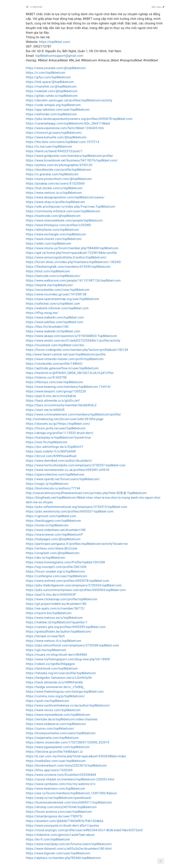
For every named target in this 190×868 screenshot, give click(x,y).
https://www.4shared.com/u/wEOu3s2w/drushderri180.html (69, 849)
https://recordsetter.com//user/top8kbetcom (58, 290)
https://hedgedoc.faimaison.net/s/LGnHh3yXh (59, 678)
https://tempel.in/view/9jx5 (45, 636)
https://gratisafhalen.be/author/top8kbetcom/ (59, 632)
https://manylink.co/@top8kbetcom (51, 87)
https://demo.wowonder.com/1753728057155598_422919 (68, 742)
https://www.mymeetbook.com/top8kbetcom (58, 715)
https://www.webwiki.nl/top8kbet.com (53, 331)
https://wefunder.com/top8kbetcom (51, 114)
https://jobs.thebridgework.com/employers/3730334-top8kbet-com (74, 585)
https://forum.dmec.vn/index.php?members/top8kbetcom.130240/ (74, 262)
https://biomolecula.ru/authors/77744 (53, 488)
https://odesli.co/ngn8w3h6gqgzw (50, 664)
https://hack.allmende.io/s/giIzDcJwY (53, 401)
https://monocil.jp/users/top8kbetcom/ (54, 133)
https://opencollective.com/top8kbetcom (55, 475)
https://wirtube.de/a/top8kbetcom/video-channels (62, 719)
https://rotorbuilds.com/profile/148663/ (54, 364)
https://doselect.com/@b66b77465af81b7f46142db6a (65, 821)
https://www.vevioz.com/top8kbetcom (53, 710)
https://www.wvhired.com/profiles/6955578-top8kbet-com (68, 581)
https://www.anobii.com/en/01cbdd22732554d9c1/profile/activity (73, 341)
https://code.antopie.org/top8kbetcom (53, 105)
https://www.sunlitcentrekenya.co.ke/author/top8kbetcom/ (68, 705)
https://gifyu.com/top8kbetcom (48, 77)
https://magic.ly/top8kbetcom (47, 484)
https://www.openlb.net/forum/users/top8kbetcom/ (63, 479)
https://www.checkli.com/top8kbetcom (54, 239)
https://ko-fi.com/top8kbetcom (48, 839)
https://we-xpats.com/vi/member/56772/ (55, 608)
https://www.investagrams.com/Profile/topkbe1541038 (66, 562)
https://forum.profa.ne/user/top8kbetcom (56, 428)
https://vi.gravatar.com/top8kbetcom (52, 174)
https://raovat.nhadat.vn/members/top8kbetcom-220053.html (70, 779)
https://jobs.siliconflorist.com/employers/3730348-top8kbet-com (73, 645)
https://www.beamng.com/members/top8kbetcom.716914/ (68, 387)
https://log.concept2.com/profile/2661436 (56, 567)
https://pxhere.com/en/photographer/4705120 (59, 165)
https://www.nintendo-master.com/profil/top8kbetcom (65, 359)
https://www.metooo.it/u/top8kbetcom (54, 641)
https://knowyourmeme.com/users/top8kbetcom (61, 733)
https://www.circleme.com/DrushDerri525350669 (61, 775)
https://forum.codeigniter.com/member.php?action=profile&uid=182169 (77, 350)
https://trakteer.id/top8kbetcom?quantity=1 (57, 622)
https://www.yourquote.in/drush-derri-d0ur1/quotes (63, 826)
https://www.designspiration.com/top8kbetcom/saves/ (65, 197)
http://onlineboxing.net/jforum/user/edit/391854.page (65, 419)
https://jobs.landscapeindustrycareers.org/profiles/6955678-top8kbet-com (79, 119)
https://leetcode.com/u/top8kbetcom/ (53, 276)
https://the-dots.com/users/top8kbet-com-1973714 (63, 142)
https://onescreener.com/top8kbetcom (54, 535)
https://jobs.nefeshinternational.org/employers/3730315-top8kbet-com (77, 507)
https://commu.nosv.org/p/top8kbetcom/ (55, 696)
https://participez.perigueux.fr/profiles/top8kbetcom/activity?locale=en (77, 544)
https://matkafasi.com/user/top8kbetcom (56, 761)
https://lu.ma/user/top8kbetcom (49, 147)
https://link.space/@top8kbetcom (50, 82)
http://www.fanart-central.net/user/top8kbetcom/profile (66, 354)
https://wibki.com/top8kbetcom (49, 244)
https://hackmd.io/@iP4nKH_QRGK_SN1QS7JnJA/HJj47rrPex (70, 373)
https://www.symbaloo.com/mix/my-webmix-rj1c (61, 784)
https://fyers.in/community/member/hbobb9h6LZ (61, 405)
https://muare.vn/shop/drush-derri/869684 (56, 655)
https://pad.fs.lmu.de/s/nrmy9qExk (51, 396)
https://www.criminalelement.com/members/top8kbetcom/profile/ (74, 414)
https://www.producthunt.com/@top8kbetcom (59, 179)
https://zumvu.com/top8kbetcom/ (50, 729)
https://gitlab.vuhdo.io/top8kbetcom (52, 96)
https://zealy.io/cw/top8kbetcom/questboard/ (59, 798)
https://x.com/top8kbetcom (46, 73)
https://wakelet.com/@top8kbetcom (52, 91)
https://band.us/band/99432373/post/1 (54, 151)
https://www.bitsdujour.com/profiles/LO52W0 (58, 225)
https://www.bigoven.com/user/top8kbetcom (58, 853)
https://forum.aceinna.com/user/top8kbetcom (59, 812)
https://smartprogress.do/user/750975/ (54, 816)
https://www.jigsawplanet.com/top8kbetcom (58, 747)
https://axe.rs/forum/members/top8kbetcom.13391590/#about (71, 793)
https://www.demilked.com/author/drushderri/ (59, 461)
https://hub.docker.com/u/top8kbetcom (54, 188)
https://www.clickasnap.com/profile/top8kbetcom (62, 599)
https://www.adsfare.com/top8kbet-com (55, 322)
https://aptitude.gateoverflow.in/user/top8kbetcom (62, 368)
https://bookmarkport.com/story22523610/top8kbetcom (66, 766)
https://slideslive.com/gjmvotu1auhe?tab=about (60, 835)
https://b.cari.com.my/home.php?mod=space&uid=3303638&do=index (76, 756)
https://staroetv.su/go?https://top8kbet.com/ (58, 424)
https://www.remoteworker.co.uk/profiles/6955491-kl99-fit (68, 470)
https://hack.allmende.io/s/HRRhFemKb (54, 682)
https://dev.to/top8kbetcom (46, 558)
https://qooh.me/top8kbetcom (48, 701)
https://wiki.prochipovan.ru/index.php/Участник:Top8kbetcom (71, 207)
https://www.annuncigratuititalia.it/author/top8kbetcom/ (66, 257)
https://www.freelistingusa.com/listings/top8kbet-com (65, 692)
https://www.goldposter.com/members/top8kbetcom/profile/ (70, 156)
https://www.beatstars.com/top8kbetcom (56, 789)
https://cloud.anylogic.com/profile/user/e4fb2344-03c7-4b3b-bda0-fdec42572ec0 (84, 830)
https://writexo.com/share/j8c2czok (52, 548)
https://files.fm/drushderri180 (47, 327)
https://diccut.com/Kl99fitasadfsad (51, 456)
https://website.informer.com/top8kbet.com (57, 308)
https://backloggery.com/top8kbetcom (54, 521)
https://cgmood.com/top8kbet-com (51, 516)
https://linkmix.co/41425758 (46, 378)
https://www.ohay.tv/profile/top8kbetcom (56, 202)
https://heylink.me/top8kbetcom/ (50, 285)
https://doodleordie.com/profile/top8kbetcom (59, 170)
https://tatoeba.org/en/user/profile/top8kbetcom (61, 673)
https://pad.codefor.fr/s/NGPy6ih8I (51, 451)
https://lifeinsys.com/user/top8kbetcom (55, 382)
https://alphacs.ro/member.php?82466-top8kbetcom (63, 858)
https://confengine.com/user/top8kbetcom (57, 576)
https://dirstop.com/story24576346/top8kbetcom (61, 807)
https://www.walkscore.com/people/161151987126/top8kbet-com (73, 281)
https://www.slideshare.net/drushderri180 (56, 530)
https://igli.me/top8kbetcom (46, 650)
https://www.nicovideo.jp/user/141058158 (56, 294)
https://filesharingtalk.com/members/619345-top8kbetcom (68, 267)
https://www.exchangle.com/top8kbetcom (56, 234)
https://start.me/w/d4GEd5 (45, 410)
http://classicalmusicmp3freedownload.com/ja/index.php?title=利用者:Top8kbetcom (86, 493)
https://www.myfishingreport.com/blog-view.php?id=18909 (68, 659)
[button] (161, 861)
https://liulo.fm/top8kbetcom (47, 442)
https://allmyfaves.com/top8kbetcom (53, 230)
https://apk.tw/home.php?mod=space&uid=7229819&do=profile (71, 253)
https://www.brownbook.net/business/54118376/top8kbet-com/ (72, 160)
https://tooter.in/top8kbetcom (47, 525)
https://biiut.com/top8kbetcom (48, 271)
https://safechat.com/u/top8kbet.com (53, 304)
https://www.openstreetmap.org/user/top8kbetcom (63, 299)
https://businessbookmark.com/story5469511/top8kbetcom (69, 802)
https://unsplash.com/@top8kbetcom (53, 553)
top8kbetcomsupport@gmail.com (59, 56)
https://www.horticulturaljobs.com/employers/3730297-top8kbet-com (76, 465)
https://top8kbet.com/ (55, 42)
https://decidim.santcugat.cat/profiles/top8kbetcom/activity (69, 100)
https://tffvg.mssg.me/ (42, 313)
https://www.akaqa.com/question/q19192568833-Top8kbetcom (72, 336)
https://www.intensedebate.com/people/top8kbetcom (64, 220)
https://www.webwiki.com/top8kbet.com (55, 317)
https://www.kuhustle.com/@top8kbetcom (56, 137)
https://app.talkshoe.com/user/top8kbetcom (58, 110)
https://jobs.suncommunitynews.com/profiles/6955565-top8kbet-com (76, 590)
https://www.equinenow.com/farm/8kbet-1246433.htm (65, 128)
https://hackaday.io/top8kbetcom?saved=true (58, 438)
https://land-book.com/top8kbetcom (52, 669)
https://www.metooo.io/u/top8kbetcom (54, 193)
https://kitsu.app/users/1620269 (49, 770)
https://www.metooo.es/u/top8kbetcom (54, 618)
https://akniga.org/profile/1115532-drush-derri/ (60, 433)
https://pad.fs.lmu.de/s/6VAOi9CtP (51, 595)
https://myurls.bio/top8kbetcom (49, 613)
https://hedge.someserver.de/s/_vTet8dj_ (55, 687)
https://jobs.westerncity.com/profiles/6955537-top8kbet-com (70, 511)
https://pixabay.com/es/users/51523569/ (56, 184)
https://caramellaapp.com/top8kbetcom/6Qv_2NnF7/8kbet (68, 123)
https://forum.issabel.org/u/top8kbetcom (55, 572)
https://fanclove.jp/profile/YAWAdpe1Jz (54, 752)
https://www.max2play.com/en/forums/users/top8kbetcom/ (69, 844)
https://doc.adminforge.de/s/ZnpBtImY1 (55, 447)
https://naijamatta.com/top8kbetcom (53, 738)
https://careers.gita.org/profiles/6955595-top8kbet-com (66, 627)
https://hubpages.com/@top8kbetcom (53, 539)
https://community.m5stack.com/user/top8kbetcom (63, 211)
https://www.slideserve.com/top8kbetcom (56, 724)
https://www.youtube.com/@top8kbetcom (56, 68)
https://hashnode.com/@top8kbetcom (53, 216)
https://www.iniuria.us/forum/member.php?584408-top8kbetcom (72, 248)
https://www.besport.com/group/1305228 (56, 391)
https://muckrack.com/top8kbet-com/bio (55, 345)
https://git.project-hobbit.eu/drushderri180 (56, 604)
